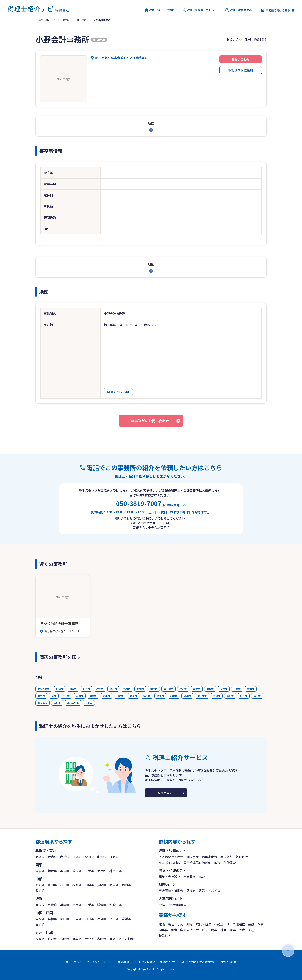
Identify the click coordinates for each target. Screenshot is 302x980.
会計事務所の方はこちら (275, 10)
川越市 (60, 689)
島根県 (52, 919)
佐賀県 (52, 939)
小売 (180, 924)
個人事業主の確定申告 (202, 857)
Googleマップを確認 (118, 392)
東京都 (102, 871)
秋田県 (89, 857)
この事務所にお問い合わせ (148, 421)
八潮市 (187, 696)
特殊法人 (165, 936)
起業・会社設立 (169, 877)
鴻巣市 (210, 689)
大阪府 (40, 905)
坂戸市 (244, 696)
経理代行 (242, 857)
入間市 (80, 696)
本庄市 (154, 689)
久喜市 (160, 696)
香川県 (114, 919)
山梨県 (89, 885)
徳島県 (102, 919)
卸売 (190, 924)
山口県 (89, 919)
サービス (202, 930)
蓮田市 (230, 696)
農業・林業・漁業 (223, 930)
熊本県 (77, 939)
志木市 (107, 696)
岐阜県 (114, 885)
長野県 (102, 885)
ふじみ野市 (73, 703)
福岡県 (40, 939)
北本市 (174, 696)
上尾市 (237, 689)
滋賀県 (102, 905)
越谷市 (41, 696)
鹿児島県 (116, 939)
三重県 (89, 905)
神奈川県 (116, 871)
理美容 (163, 930)
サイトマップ (74, 962)
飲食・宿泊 (203, 924)
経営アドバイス (210, 891)
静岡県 (126, 885)
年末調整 (226, 857)
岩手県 (65, 857)
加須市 (140, 689)
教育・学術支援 (182, 930)
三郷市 (217, 696)
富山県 (52, 885)
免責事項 (123, 962)
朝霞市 (93, 696)
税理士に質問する (239, 10)
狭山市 (183, 689)
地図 (151, 123)
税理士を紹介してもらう (200, 10)
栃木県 (52, 871)
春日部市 (169, 689)
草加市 (251, 689)
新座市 (133, 696)
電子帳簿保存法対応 (197, 862)
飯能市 (127, 689)
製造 (171, 924)
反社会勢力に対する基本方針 (198, 962)
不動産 (219, 924)
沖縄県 (129, 939)
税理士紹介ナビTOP (159, 10)
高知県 (40, 925)
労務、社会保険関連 (173, 905)
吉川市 (57, 703)
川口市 (86, 689)
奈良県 (77, 905)
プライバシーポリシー (100, 962)
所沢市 (113, 689)
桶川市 (147, 696)
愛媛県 (126, 919)
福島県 (114, 857)
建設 (162, 924)
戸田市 (66, 696)
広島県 (77, 919)
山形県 (102, 857)
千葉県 (89, 871)
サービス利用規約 (144, 962)
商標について (168, 962)
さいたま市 (44, 689)
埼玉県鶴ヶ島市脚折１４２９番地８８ (122, 58)
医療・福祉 (247, 930)
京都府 (52, 905)
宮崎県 (102, 939)
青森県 (52, 857)
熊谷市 (73, 689)
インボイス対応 (169, 862)
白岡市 (89, 703)
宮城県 (77, 857)
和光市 (120, 696)
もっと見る (165, 793)
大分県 (89, 939)
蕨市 (54, 696)
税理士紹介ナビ (47, 20)
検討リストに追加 (241, 70)
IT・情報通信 (236, 924)
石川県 (65, 885)
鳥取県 (40, 919)
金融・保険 (256, 924)
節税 (217, 862)
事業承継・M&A (194, 877)
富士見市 (202, 696)
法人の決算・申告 (171, 857)
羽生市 (197, 689)
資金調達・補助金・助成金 (177, 891)
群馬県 (65, 871)
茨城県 (40, 871)
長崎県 (65, 939)
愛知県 (40, 891)
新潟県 (40, 885)
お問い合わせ (241, 59)
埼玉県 (66, 20)
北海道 (40, 857)
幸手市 (257, 696)
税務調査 (230, 862)
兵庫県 (65, 905)
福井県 (77, 885)
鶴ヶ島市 (82, 20)
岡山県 (65, 919)
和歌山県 (116, 905)
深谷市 (224, 689)
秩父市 (100, 689)
